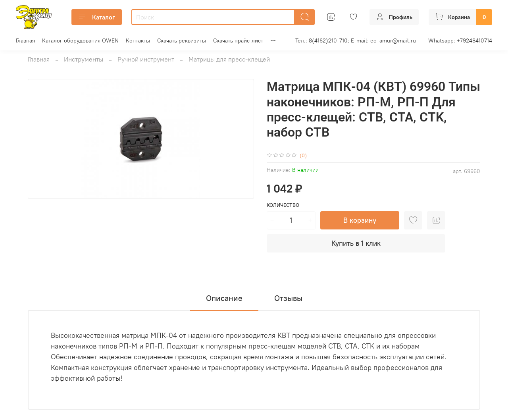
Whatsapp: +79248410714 (460, 40)
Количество (283, 205)
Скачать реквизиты (182, 40)
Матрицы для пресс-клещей (229, 59)
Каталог (97, 17)
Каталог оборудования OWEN (80, 40)
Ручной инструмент (146, 59)
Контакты (138, 40)
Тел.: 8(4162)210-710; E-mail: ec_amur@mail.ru (356, 40)
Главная (25, 40)
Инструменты (84, 59)
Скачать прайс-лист (238, 40)
